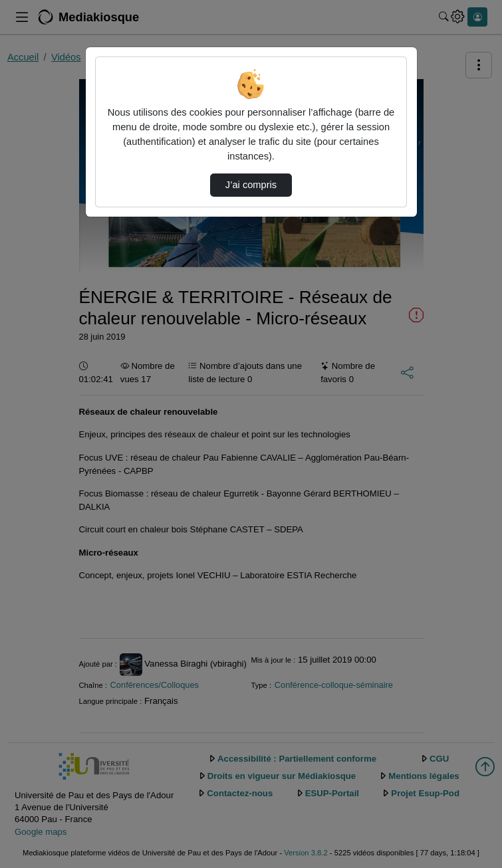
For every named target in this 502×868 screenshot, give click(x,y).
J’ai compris (251, 185)
